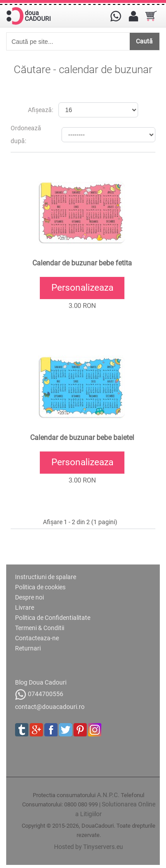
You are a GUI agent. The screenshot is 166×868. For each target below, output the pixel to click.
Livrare (25, 607)
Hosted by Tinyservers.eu (89, 847)
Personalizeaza (82, 288)
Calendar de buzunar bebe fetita (82, 263)
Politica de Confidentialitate (53, 618)
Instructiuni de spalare (46, 577)
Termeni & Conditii (40, 628)
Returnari (28, 648)
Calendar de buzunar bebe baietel (82, 438)
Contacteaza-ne (37, 638)
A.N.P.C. (108, 795)
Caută (144, 41)
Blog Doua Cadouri (41, 682)
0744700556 (39, 695)
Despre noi (29, 597)
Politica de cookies (40, 587)
